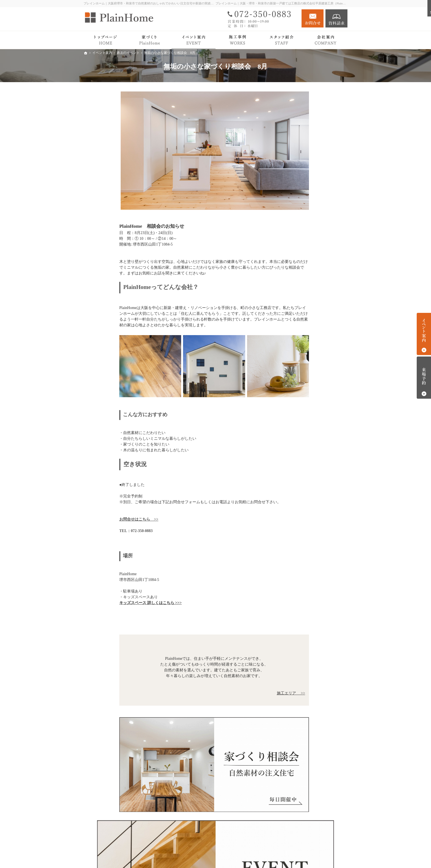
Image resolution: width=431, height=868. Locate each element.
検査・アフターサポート (315, 228)
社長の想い (303, 358)
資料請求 (336, 18)
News (293, 336)
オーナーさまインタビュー (312, 272)
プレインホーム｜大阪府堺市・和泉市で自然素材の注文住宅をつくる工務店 (262, 855)
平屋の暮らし (300, 250)
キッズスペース (307, 382)
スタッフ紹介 (305, 366)
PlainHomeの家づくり (307, 193)
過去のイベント (307, 315)
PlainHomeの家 (301, 182)
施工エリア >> (255, 693)
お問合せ (313, 18)
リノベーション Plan (306, 293)
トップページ (300, 171)
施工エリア (303, 374)
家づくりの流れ (307, 220)
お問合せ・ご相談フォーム (314, 834)
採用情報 (296, 393)
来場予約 (424, 378)
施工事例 (296, 261)
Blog (292, 325)
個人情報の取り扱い (306, 404)
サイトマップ (300, 415)
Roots (298, 204)
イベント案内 (300, 304)
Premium (296, 239)
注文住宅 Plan (300, 282)
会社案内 (296, 347)
